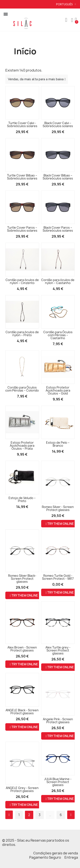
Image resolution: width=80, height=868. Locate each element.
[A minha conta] (72, 20)
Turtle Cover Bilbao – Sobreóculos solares (22, 177)
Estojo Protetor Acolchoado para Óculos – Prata (22, 445)
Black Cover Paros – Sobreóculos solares (58, 229)
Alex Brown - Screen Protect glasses (22, 649)
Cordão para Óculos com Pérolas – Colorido (22, 389)
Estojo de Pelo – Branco (58, 444)
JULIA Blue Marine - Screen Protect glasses (58, 782)
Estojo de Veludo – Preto (22, 499)
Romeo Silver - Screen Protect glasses (58, 508)
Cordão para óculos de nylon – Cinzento (22, 281)
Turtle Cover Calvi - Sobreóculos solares (22, 124)
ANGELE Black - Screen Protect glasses (22, 712)
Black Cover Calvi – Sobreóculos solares (58, 124)
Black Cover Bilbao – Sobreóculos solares (58, 177)
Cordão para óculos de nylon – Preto (22, 334)
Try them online (60, 524)
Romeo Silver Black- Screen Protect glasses (22, 579)
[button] (66, 20)
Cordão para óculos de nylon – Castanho (58, 281)
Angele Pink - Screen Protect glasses (58, 721)
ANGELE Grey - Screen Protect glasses (22, 789)
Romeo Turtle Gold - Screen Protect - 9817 (58, 577)
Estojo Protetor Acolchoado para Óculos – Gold (58, 390)
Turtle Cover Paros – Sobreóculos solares (22, 229)
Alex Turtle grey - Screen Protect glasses (58, 650)
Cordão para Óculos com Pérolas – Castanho (58, 335)
